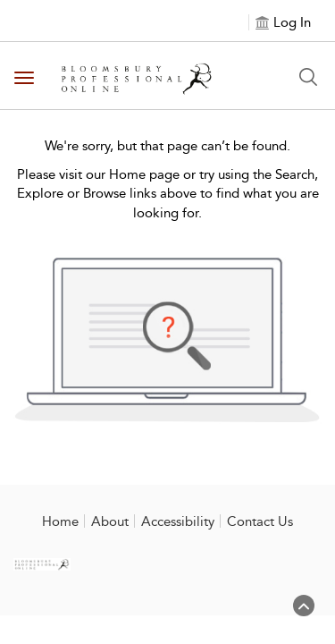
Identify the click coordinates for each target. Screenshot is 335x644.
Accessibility (178, 521)
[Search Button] (308, 77)
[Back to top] (304, 613)
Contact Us (260, 521)
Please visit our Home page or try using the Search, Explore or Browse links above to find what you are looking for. (168, 194)
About (110, 521)
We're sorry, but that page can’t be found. (167, 146)
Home (60, 521)
